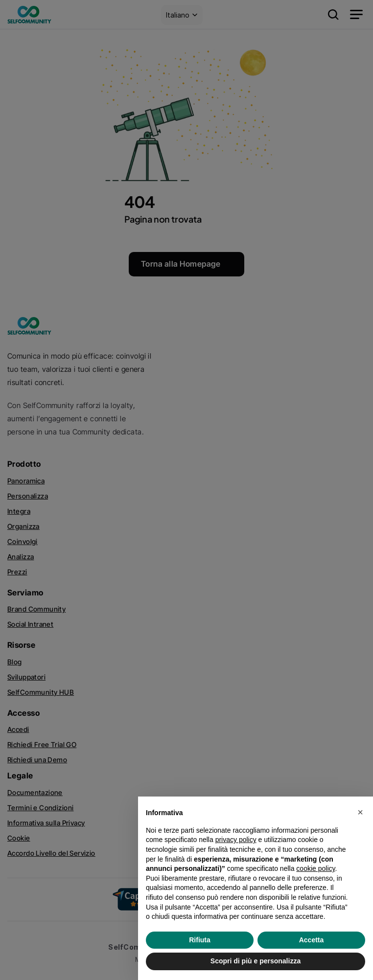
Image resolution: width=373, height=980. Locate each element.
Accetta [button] (312, 940)
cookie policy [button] (315, 868)
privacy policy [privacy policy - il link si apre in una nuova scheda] (236, 840)
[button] (360, 812)
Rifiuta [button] (200, 940)
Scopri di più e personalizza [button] (256, 961)
